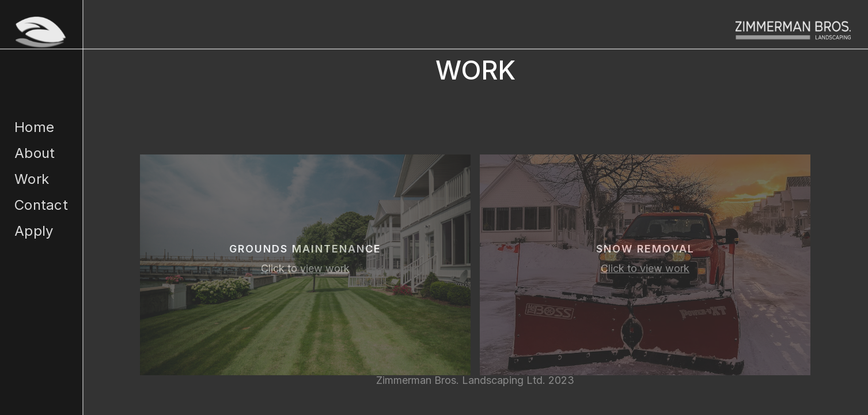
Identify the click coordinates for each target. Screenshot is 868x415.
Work (32, 179)
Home (34, 127)
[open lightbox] (305, 265)
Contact (41, 205)
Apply (34, 231)
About (35, 153)
